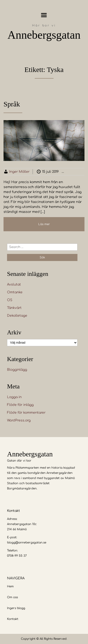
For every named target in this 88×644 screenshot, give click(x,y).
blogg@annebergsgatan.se (27, 543)
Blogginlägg (17, 370)
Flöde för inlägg (20, 405)
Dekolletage (17, 316)
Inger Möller (19, 172)
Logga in (14, 397)
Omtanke (15, 292)
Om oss (12, 597)
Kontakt (13, 619)
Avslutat (14, 284)
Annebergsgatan (44, 35)
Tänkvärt (14, 308)
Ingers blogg (16, 608)
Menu (44, 15)
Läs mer (44, 224)
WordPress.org (19, 420)
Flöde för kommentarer (26, 413)
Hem (10, 586)
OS (10, 300)
